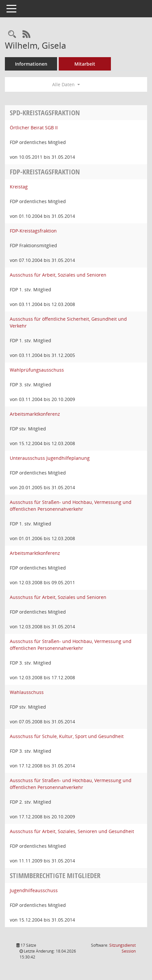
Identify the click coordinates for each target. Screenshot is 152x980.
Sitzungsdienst (122, 948)
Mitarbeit (85, 64)
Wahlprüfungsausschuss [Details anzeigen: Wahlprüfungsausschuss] (37, 370)
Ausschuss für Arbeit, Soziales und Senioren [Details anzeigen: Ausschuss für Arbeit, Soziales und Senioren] (58, 275)
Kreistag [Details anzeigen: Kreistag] (19, 187)
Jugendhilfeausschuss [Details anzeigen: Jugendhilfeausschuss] (34, 890)
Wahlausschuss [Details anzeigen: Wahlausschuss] (27, 692)
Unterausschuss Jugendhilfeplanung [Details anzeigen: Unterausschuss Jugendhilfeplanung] (50, 458)
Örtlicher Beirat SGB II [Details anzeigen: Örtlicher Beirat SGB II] (34, 128)
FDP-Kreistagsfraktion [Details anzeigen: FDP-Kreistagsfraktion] (33, 231)
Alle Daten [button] (66, 84)
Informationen (31, 64)
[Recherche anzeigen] (12, 34)
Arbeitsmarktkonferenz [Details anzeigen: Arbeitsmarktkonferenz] (35, 414)
